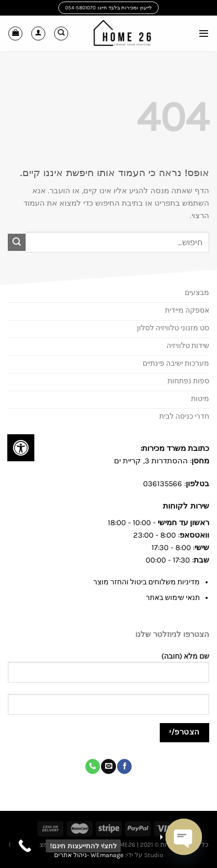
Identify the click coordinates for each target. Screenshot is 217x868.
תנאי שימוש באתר (173, 598)
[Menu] (204, 34)
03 (148, 484)
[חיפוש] (61, 34)
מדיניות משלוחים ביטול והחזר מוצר (146, 582)
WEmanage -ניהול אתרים (89, 855)
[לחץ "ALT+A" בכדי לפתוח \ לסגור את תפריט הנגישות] (21, 448)
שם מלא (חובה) (108, 672)
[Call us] (93, 766)
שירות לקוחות (185, 506)
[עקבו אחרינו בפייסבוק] (124, 766)
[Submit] (17, 243)
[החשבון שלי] (38, 34)
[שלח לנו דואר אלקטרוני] (108, 766)
